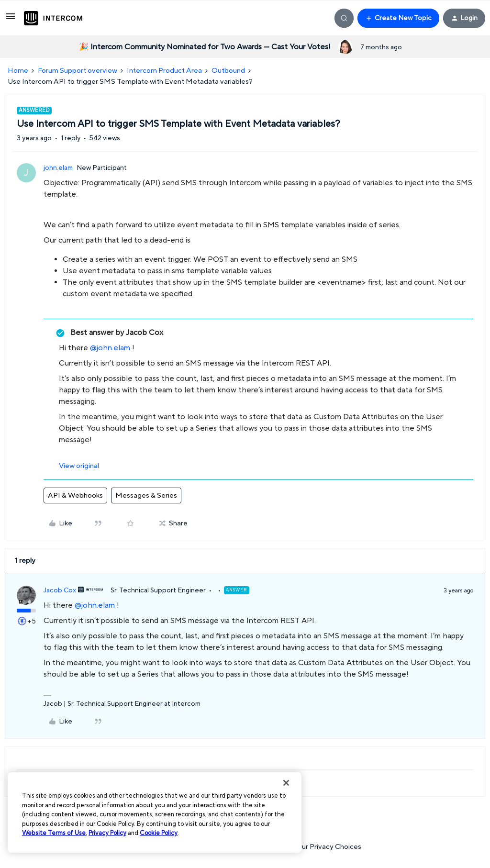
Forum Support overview (78, 71)
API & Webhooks (75, 495)
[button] (11, 20)
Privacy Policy (107, 833)
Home (18, 71)
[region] (155, 812)
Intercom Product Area (164, 71)
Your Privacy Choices (323, 847)
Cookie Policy (159, 833)
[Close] (286, 783)
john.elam (58, 168)
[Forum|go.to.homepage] (53, 18)
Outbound (228, 71)
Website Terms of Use (54, 833)
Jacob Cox (60, 590)
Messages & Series (146, 495)
